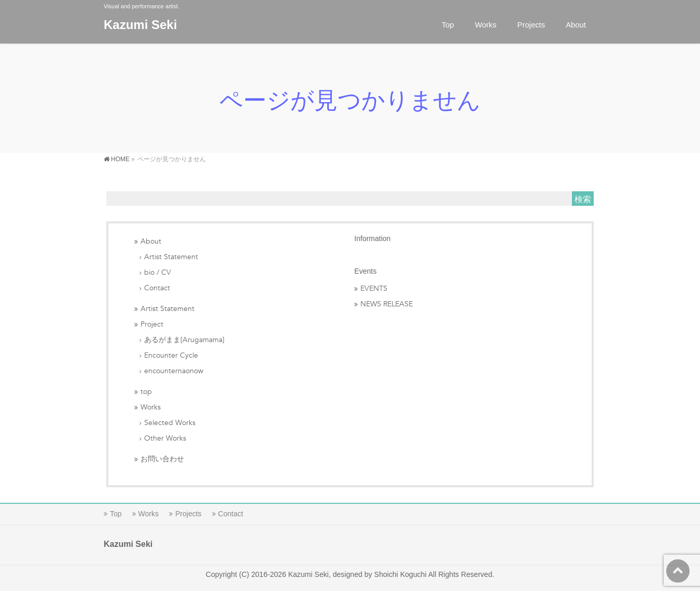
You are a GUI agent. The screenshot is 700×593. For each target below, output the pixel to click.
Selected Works (170, 423)
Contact (157, 288)
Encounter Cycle (171, 355)
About (151, 241)
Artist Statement (171, 257)
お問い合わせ (162, 459)
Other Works (165, 438)
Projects (188, 514)
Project (152, 324)
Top (116, 514)
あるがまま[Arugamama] (184, 340)
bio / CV (158, 272)
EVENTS (374, 288)
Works (151, 407)
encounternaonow (174, 371)
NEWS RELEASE (387, 304)
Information (372, 238)
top (146, 392)
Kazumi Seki (140, 25)
